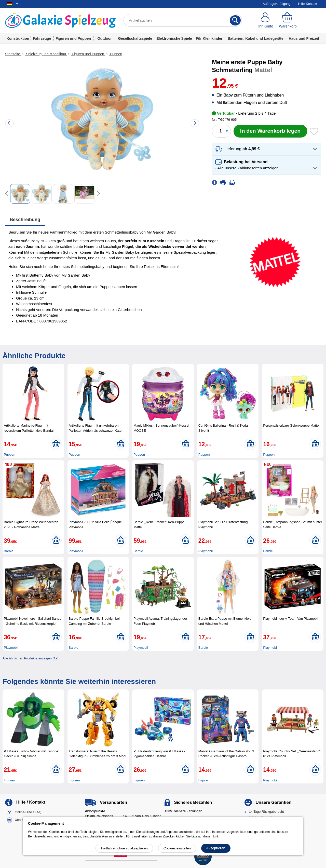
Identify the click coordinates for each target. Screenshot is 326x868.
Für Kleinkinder (209, 38)
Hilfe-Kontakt (308, 4)
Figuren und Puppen (73, 38)
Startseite (13, 54)
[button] (266, 149)
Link (216, 836)
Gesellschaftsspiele (135, 38)
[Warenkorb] (288, 20)
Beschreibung (25, 220)
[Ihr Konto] (266, 20)
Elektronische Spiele (174, 38)
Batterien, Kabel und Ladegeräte (255, 38)
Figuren (9, 780)
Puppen (116, 54)
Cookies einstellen (177, 848)
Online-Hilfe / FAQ (28, 812)
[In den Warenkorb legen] (270, 131)
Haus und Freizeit (304, 38)
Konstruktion (18, 38)
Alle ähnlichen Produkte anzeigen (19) (31, 658)
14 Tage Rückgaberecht (267, 812)
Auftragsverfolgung (276, 4)
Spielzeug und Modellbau (46, 54)
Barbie (9, 551)
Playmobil (76, 551)
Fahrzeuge (42, 38)
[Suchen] (235, 20)
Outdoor (104, 38)
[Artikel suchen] (183, 20)
